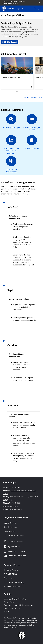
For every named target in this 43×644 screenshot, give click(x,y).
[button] (40, 3)
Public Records (9, 531)
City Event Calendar (15, 542)
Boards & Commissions (17, 556)
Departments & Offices (16, 552)
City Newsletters (14, 547)
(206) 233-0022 (12, 506)
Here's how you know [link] (10, 3)
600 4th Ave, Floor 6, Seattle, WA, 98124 (20, 492)
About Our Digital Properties (15, 599)
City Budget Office (12, 15)
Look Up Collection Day (15, 582)
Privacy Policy (9, 602)
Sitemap (7, 611)
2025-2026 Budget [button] (10, 42)
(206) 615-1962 (15, 503)
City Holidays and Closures (14, 535)
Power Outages (12, 570)
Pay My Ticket (11, 574)
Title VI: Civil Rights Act (12, 608)
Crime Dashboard (13, 587)
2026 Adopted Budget (32, 97)
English (19, 9)
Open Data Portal (10, 527)
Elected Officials (10, 523)
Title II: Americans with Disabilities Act (18, 605)
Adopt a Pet (11, 578)
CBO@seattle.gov (15, 509)
